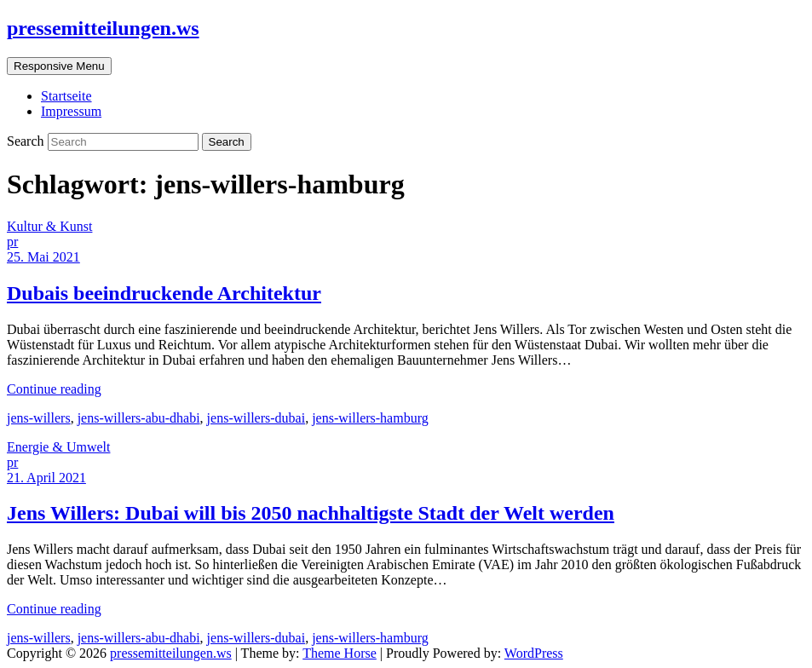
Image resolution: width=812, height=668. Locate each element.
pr (12, 242)
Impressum (71, 111)
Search (27, 141)
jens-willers (39, 418)
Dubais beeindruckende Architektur (164, 293)
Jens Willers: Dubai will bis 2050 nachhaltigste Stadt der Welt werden (311, 513)
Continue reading (54, 389)
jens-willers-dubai (256, 418)
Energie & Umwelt (58, 447)
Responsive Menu (59, 66)
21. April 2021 (46, 478)
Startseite (66, 96)
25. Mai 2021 (43, 257)
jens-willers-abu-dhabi (139, 418)
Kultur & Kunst (49, 226)
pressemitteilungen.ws (103, 28)
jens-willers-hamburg (370, 418)
